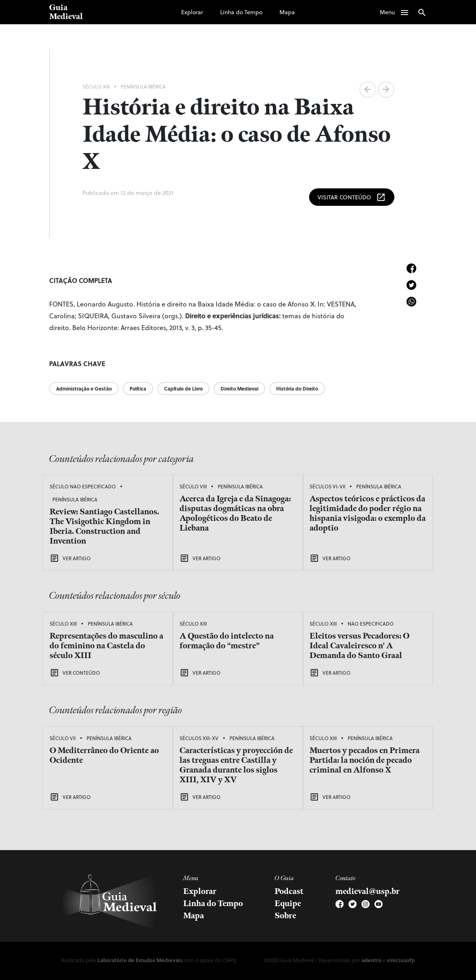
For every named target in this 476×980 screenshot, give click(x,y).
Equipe (288, 904)
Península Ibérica (143, 86)
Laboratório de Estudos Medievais (140, 960)
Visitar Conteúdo (352, 197)
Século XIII (96, 86)
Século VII (63, 738)
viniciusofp (401, 960)
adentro (371, 960)
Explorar (192, 12)
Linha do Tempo (241, 12)
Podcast (289, 891)
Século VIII (193, 486)
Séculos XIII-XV (199, 738)
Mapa (287, 12)
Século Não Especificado (83, 486)
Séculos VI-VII (327, 486)
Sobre (285, 916)
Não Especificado (371, 624)
